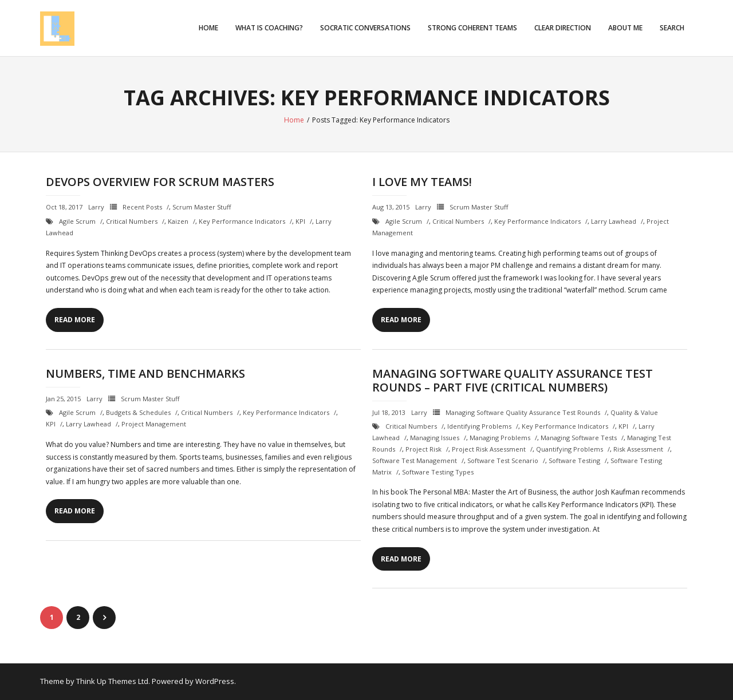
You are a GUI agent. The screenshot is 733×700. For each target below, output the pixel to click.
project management (154, 424)
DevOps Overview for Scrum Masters (160, 182)
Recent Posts (142, 207)
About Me (625, 28)
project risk (423, 449)
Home (208, 28)
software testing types (438, 472)
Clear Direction (563, 28)
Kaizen (178, 221)
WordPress (215, 681)
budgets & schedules (138, 412)
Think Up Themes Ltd (112, 681)
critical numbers (132, 221)
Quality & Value (634, 412)
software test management (415, 460)
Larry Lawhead (614, 221)
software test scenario (503, 460)
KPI (300, 221)
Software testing (574, 460)
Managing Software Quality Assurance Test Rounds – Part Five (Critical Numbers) (513, 380)
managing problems (500, 438)
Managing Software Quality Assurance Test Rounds (523, 412)
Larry (96, 207)
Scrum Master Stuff (202, 207)
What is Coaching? (269, 28)
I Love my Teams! (422, 182)
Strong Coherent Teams (472, 28)
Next (104, 618)
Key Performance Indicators (242, 221)
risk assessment (638, 449)
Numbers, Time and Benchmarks (145, 373)
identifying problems (479, 426)
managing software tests (579, 438)
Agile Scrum (77, 221)
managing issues (435, 438)
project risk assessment (489, 449)
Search (672, 28)
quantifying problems (570, 449)
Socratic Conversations (365, 28)
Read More (75, 320)
